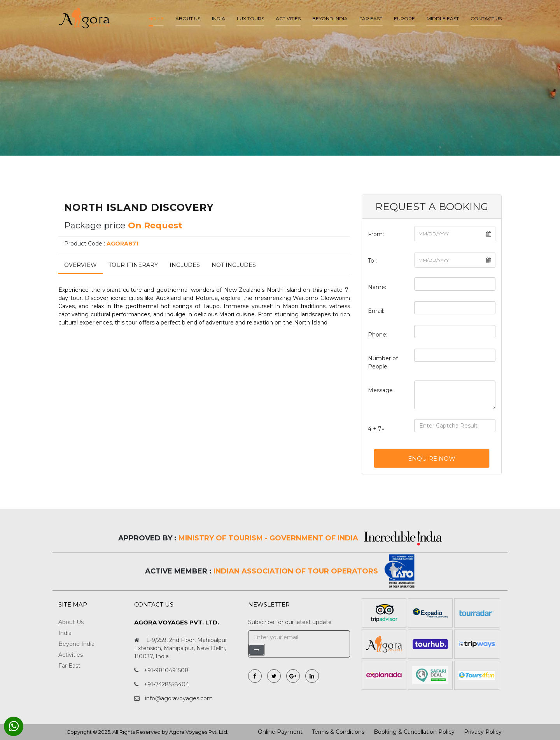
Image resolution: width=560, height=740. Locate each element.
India (219, 18)
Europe (404, 18)
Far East (371, 18)
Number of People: (383, 362)
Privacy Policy (483, 732)
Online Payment (280, 732)
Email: (376, 311)
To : (372, 261)
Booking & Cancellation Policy (414, 732)
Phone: (378, 335)
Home (156, 18)
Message (380, 390)
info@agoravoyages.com (179, 698)
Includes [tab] (185, 265)
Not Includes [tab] (234, 265)
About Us (71, 622)
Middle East (443, 18)
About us (188, 18)
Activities (288, 18)
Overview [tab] (80, 265)
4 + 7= (376, 429)
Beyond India (330, 18)
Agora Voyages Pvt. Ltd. (199, 732)
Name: (377, 287)
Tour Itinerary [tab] (133, 265)
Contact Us (486, 18)
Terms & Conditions (338, 732)
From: (376, 234)
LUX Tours (250, 18)
